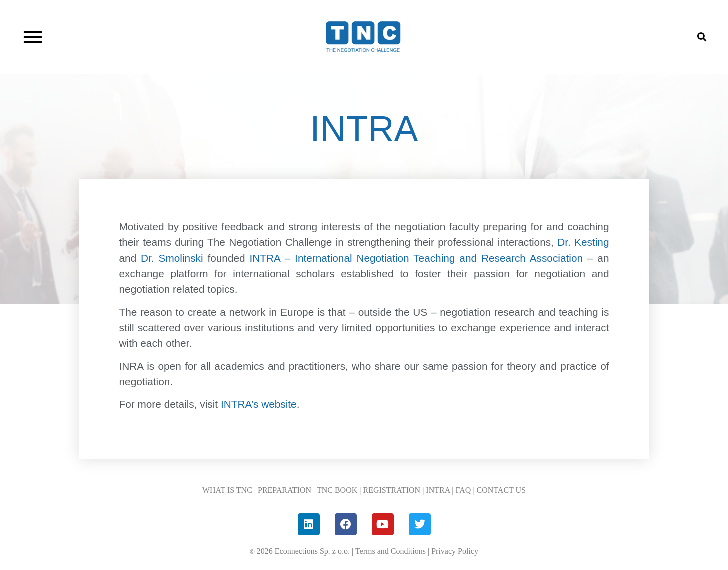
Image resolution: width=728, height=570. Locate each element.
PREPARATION (284, 490)
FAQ (464, 490)
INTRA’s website (257, 404)
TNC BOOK (337, 490)
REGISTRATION (392, 490)
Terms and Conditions (391, 551)
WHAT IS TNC (227, 490)
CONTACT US (501, 490)
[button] (33, 37)
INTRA (438, 490)
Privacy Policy (455, 551)
